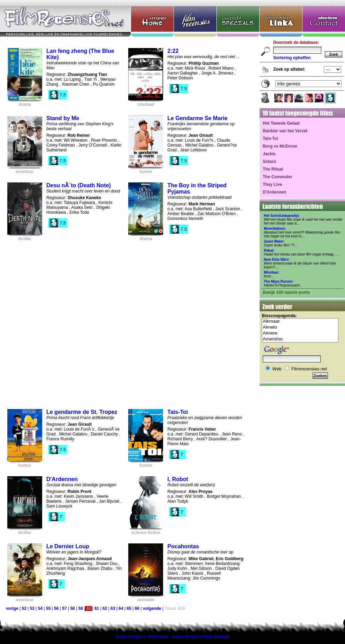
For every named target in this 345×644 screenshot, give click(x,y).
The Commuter (278, 177)
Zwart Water (274, 241)
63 (113, 608)
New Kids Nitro (276, 260)
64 (121, 608)
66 (137, 608)
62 (105, 608)
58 (72, 608)
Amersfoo (300, 339)
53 (32, 608)
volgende (152, 608)
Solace (270, 162)
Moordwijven (274, 229)
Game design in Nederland (142, 637)
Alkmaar (300, 321)
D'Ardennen (275, 192)
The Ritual (273, 169)
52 (24, 608)
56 (56, 608)
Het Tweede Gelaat (281, 123)
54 (40, 608)
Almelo (300, 327)
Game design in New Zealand (201, 637)
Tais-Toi (270, 139)
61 (97, 608)
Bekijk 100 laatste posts (286, 292)
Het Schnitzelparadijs (281, 216)
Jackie (269, 154)
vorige (12, 608)
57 (64, 608)
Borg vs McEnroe (280, 146)
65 (129, 608)
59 (81, 608)
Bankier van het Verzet (285, 131)
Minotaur (271, 272)
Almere (300, 333)
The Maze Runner (278, 281)
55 (48, 608)
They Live (272, 184)
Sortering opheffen (292, 58)
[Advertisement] (78, 323)
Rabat (269, 250)
